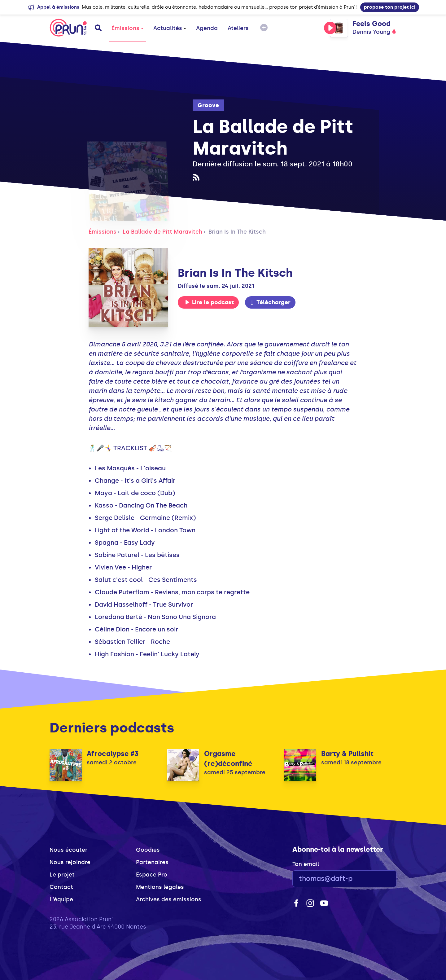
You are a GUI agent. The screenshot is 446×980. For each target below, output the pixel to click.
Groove (208, 105)
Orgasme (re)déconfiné (228, 759)
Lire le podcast (209, 302)
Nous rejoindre (70, 862)
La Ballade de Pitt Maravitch (162, 232)
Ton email (306, 864)
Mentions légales (160, 887)
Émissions (127, 28)
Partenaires (152, 862)
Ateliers (238, 28)
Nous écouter (68, 850)
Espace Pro (152, 875)
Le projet (62, 875)
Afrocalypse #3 (113, 754)
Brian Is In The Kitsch (237, 232)
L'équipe (61, 899)
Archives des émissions (169, 899)
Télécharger (270, 302)
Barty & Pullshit (347, 754)
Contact (61, 887)
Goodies (148, 850)
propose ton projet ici (390, 7)
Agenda (207, 28)
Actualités (170, 28)
